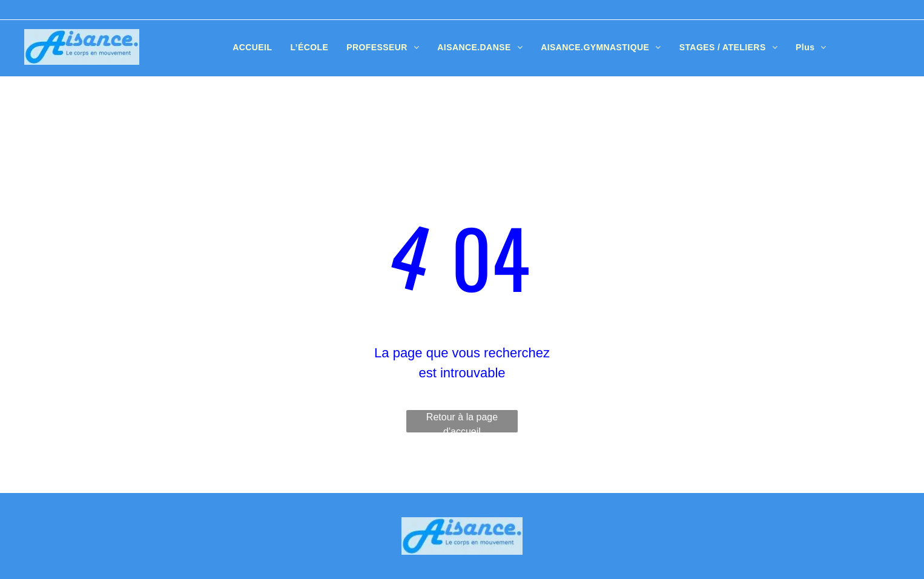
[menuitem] (252, 48)
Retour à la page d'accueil (462, 422)
